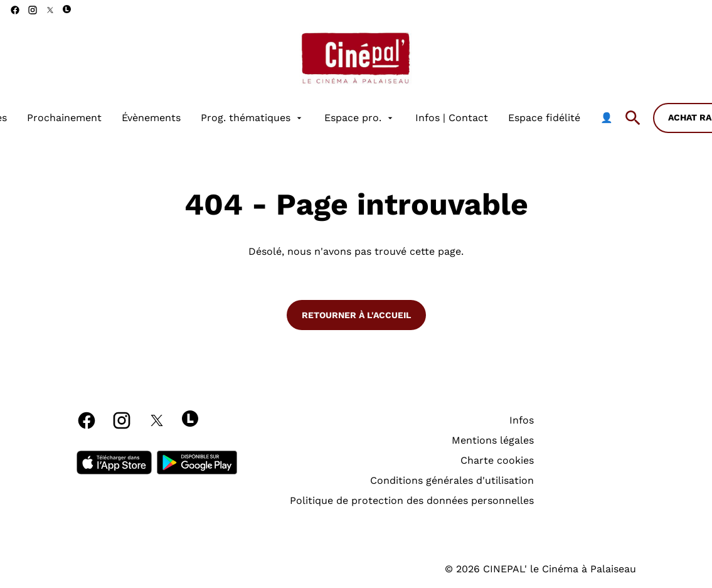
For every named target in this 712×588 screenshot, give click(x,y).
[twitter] (50, 10)
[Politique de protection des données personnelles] (412, 501)
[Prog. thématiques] (252, 118)
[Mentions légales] (493, 441)
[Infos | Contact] (452, 118)
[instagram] (33, 10)
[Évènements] (151, 118)
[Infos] (522, 420)
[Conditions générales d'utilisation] (452, 481)
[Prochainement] (64, 118)
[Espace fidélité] (544, 118)
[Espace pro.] (360, 118)
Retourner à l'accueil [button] (356, 315)
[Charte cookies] (497, 461)
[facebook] (15, 10)
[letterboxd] (67, 9)
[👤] (607, 118)
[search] (633, 118)
